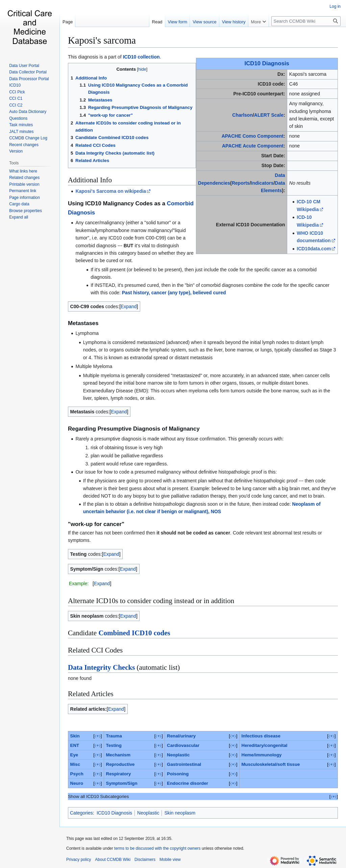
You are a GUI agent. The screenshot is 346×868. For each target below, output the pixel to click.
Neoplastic (178, 755)
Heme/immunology (262, 755)
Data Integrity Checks (101, 667)
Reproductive (120, 764)
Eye (74, 755)
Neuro (77, 783)
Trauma (114, 736)
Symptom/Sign (122, 783)
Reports (241, 183)
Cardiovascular (183, 745)
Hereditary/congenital (265, 745)
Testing (114, 745)
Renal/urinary (181, 736)
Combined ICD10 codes (134, 633)
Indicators (262, 183)
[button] (19, 217)
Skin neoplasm (180, 813)
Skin (75, 736)
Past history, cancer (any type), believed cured (174, 293)
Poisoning (178, 774)
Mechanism (118, 755)
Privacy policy (79, 860)
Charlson (242, 115)
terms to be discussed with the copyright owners (157, 848)
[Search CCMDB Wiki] (306, 21)
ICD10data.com (314, 249)
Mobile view (170, 860)
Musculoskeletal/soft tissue (271, 764)
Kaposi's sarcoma (102, 40)
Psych (77, 774)
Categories (81, 813)
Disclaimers (145, 860)
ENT (75, 745)
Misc (75, 764)
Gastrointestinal (184, 764)
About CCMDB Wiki (113, 860)
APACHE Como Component (253, 136)
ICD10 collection (141, 57)
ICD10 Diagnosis (267, 63)
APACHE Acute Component (253, 146)
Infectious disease (261, 736)
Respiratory (119, 774)
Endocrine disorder (188, 783)
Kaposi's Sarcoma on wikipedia (111, 191)
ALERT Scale (269, 115)
